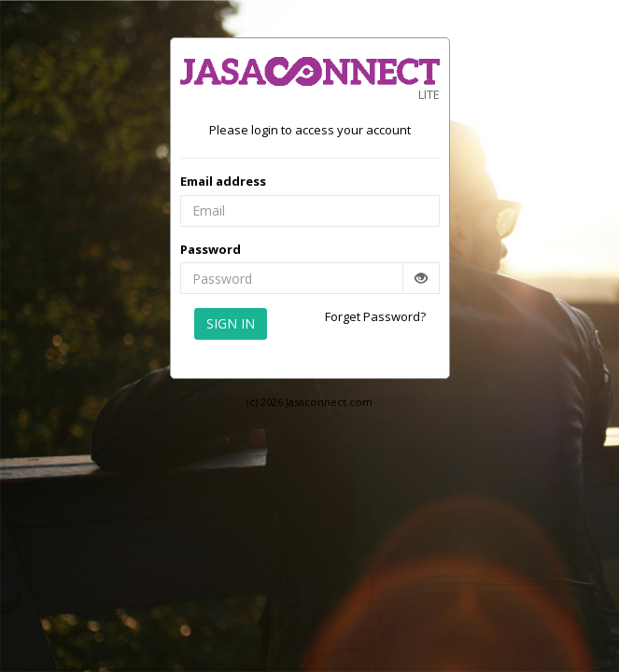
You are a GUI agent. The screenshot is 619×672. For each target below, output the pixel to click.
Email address (223, 181)
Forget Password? (375, 316)
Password (211, 249)
